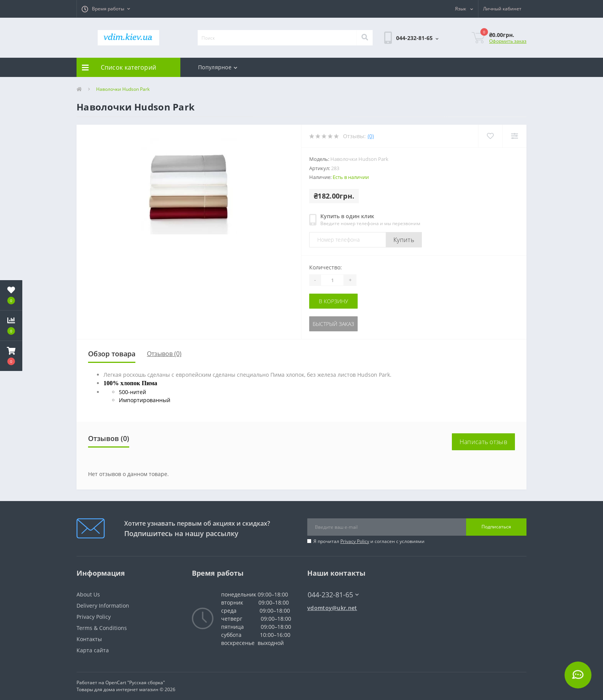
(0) (371, 136)
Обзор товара (112, 354)
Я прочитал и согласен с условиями (369, 541)
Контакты (89, 639)
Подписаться (496, 527)
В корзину (333, 301)
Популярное (218, 67)
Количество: (326, 267)
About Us (88, 594)
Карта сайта (93, 650)
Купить (404, 240)
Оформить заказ (508, 41)
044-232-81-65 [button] (333, 595)
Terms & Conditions (102, 628)
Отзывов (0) (164, 354)
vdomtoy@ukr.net (332, 608)
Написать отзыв (483, 442)
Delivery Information (103, 606)
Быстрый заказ (333, 324)
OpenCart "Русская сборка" (135, 682)
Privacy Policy (355, 541)
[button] (106, 9)
